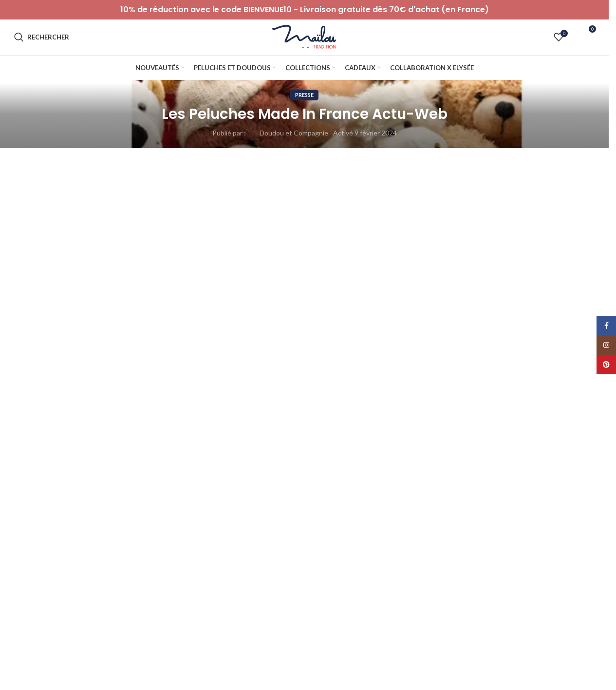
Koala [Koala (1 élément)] (32, 521)
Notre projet (331, 601)
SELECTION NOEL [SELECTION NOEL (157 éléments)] (378, 521)
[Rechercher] (42, 45)
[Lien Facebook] (606, 326)
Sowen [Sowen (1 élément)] (33, 536)
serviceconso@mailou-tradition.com (68, 622)
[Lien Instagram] (606, 345)
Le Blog (472, 584)
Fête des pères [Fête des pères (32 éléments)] (423, 506)
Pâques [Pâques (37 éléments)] (273, 521)
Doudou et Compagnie (294, 148)
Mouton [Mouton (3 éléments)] (190, 521)
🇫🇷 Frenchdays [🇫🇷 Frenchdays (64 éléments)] (168, 536)
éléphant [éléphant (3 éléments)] (113, 536)
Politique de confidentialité (204, 601)
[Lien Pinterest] (606, 364)
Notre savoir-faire (338, 584)
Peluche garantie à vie (345, 634)
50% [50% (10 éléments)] (143, 506)
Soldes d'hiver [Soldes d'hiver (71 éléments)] (490, 521)
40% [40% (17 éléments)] (106, 506)
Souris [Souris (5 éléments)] (540, 521)
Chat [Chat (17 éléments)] (263, 506)
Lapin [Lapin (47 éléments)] (70, 521)
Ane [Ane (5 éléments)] (178, 506)
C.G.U (172, 634)
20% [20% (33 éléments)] (32, 506)
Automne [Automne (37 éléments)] (219, 506)
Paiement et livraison (195, 584)
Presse (304, 110)
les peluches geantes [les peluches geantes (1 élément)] (129, 521)
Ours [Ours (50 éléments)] (231, 521)
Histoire (324, 617)
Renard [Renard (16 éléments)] (318, 521)
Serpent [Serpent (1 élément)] (437, 521)
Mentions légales (189, 651)
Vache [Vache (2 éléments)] (72, 536)
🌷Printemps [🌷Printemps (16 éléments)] (231, 536)
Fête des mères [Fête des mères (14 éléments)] (356, 506)
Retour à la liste (305, 238)
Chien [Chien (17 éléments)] (302, 506)
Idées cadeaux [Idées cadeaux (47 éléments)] (541, 506)
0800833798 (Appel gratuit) (56, 631)
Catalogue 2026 (336, 668)
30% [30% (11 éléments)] (69, 506)
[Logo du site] (304, 44)
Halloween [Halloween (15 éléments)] (482, 506)
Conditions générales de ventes (212, 617)
